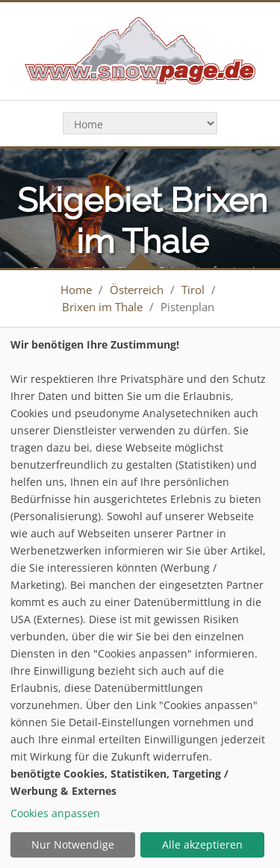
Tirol (193, 290)
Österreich (137, 290)
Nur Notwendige (73, 844)
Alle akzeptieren (202, 844)
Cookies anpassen (55, 813)
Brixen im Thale (102, 307)
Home (76, 290)
